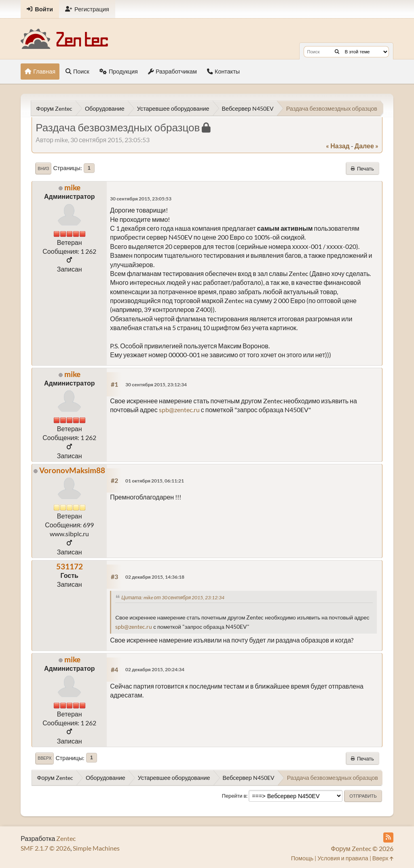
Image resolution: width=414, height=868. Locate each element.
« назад (338, 146)
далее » (366, 146)
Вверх (44, 758)
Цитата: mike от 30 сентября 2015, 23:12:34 (173, 597)
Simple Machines (96, 848)
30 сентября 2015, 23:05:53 (141, 199)
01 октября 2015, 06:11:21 (155, 481)
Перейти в (234, 796)
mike (72, 187)
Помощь (302, 858)
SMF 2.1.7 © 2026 (45, 848)
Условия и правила (343, 858)
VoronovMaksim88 (72, 470)
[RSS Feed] (388, 837)
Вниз (43, 169)
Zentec (66, 838)
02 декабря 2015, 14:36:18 (155, 577)
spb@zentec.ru (179, 410)
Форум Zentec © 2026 (362, 848)
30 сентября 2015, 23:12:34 (156, 384)
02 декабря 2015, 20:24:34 (155, 669)
